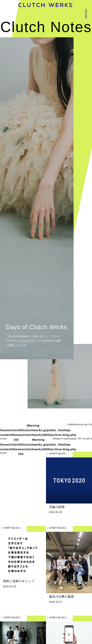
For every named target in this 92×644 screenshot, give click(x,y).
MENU (86, 13)
